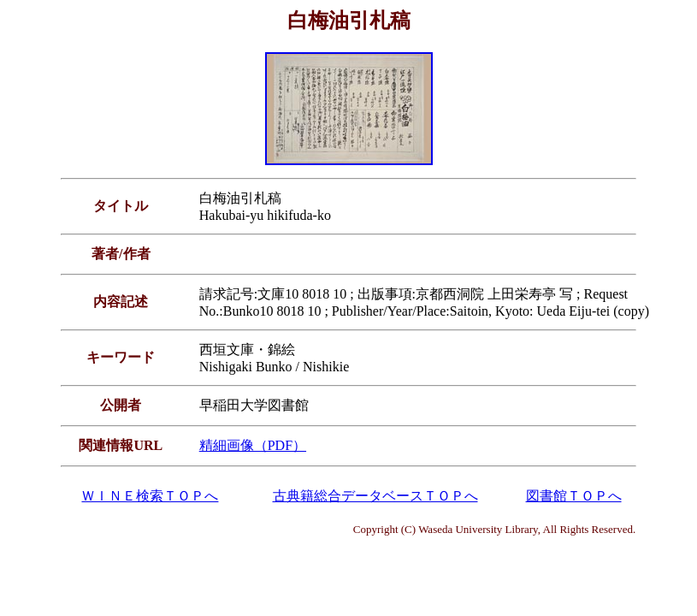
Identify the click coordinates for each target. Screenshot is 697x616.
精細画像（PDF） (253, 445)
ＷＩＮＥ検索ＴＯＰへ (150, 496)
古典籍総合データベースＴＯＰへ (375, 496)
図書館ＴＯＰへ (574, 496)
